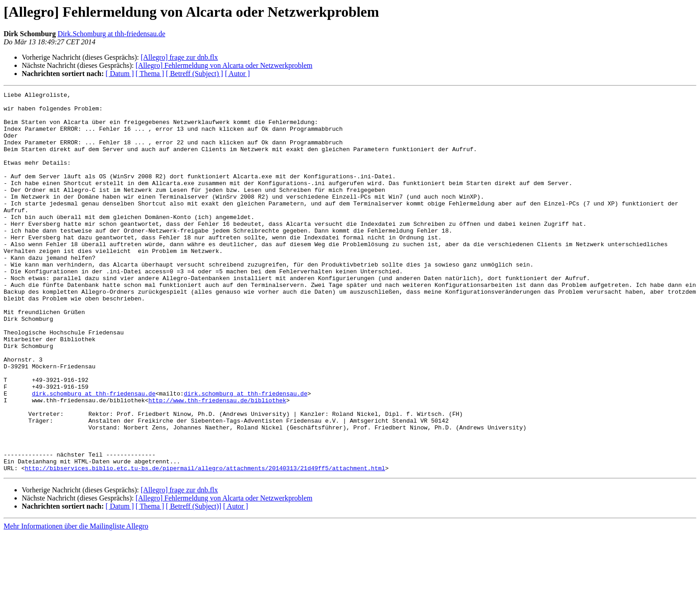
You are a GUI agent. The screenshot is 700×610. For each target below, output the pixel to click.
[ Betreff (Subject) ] (194, 74)
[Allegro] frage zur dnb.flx (180, 57)
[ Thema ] (150, 74)
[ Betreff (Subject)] (193, 582)
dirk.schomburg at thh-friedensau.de (93, 454)
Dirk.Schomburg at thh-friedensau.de (111, 34)
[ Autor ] (237, 74)
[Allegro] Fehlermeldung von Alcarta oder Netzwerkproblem (224, 65)
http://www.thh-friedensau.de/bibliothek (217, 462)
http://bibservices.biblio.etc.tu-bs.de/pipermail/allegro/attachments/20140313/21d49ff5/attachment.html (205, 544)
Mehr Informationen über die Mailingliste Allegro (76, 602)
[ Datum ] (120, 74)
